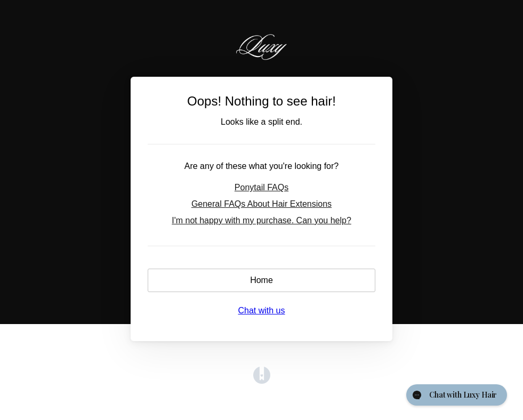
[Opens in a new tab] (262, 381)
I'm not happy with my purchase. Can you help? (261, 220)
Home (261, 280)
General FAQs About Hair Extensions (261, 204)
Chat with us (261, 310)
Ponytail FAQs (261, 187)
